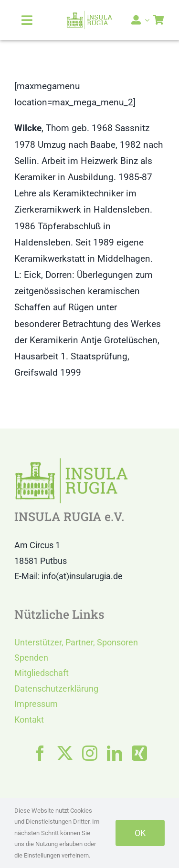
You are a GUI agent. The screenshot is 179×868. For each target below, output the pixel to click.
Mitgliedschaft (42, 673)
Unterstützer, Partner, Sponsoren (76, 642)
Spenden (31, 658)
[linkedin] (115, 753)
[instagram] (90, 753)
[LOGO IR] (89, 15)
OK (140, 833)
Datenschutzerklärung (56, 689)
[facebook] (40, 753)
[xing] (139, 753)
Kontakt (29, 720)
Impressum (36, 704)
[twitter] (65, 753)
